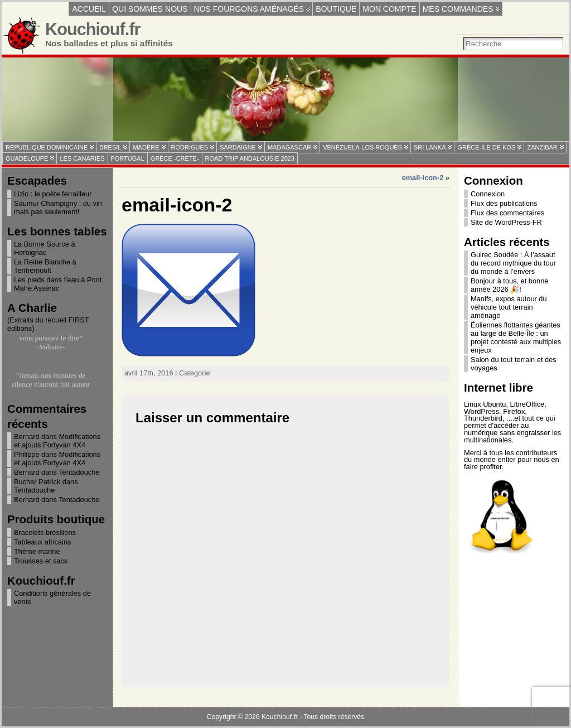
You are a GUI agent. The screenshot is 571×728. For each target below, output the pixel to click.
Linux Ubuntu (485, 404)
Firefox (514, 411)
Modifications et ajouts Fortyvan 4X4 (57, 441)
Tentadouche (79, 472)
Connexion (488, 194)
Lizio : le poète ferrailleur (53, 194)
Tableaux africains (42, 542)
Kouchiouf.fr (93, 29)
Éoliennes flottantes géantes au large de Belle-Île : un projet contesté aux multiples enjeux (516, 338)
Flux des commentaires (507, 213)
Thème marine (37, 551)
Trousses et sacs (41, 561)
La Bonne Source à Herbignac (45, 248)
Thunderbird (483, 418)
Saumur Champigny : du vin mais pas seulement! (58, 208)
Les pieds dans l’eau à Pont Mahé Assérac (58, 284)
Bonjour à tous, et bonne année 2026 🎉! (509, 285)
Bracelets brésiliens (45, 532)
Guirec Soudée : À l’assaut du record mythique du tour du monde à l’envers (513, 263)
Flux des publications (504, 203)
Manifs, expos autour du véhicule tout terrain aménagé (509, 307)
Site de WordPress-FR (506, 222)
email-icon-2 (423, 178)
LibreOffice (528, 404)
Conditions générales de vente (52, 597)
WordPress (482, 411)
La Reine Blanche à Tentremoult (45, 266)
